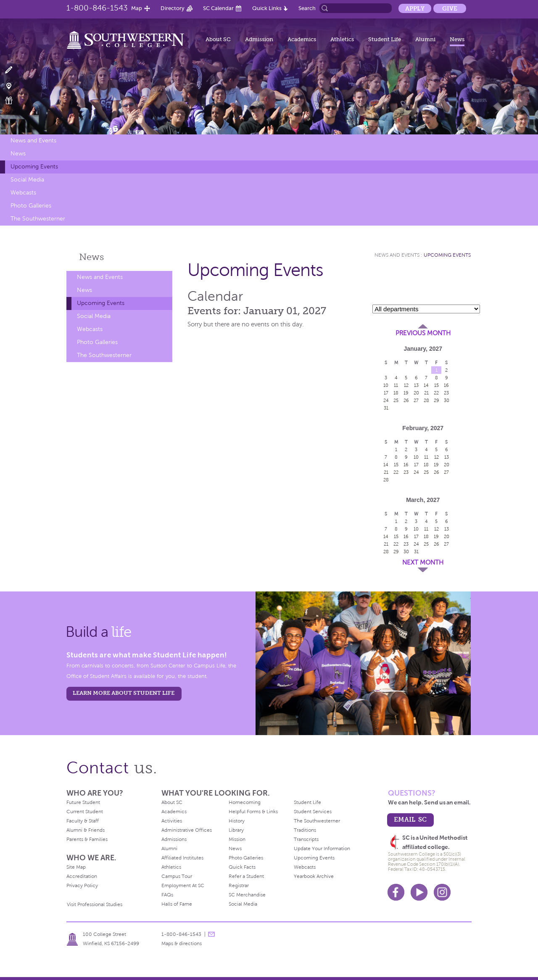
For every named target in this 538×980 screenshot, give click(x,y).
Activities (172, 821)
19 (406, 393)
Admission (259, 39)
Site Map (76, 867)
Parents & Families (87, 839)
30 (447, 400)
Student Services (313, 812)
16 (446, 385)
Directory (173, 8)
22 (436, 393)
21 (426, 393)
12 (406, 385)
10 (386, 385)
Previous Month (423, 333)
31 (386, 408)
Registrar (239, 885)
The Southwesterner (38, 219)
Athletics (342, 39)
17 (386, 393)
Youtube (419, 892)
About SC (218, 39)
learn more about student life (124, 693)
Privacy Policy (82, 885)
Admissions (174, 839)
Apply (415, 8)
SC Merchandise (247, 895)
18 (396, 393)
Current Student (85, 812)
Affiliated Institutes (182, 858)
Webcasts (23, 193)
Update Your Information (322, 849)
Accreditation (82, 876)
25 (396, 400)
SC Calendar (218, 8)
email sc (410, 819)
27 (416, 400)
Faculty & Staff (83, 821)
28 (426, 400)
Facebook (396, 892)
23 (446, 393)
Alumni (425, 39)
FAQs (167, 895)
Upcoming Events (34, 167)
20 (416, 393)
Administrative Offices (187, 830)
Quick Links (267, 8)
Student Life (385, 39)
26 (406, 400)
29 (436, 400)
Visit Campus (14, 85)
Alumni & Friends (86, 830)
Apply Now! (14, 70)
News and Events (33, 141)
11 (396, 385)
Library (236, 830)
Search (307, 8)
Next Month (423, 562)
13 (416, 385)
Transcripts (306, 839)
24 (386, 400)
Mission (237, 839)
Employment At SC (183, 885)
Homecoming (245, 802)
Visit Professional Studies (95, 904)
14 (426, 385)
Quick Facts (242, 867)
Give (450, 8)
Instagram (442, 892)
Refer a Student (246, 876)
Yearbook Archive (314, 876)
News (457, 39)
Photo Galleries (31, 206)
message (211, 934)
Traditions (305, 830)
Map (137, 8)
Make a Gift (14, 101)
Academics (302, 39)
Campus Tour (177, 876)
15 (436, 385)
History (237, 821)
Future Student (83, 802)
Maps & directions (182, 943)
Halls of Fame (177, 904)
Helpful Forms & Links (253, 812)
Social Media (27, 180)
